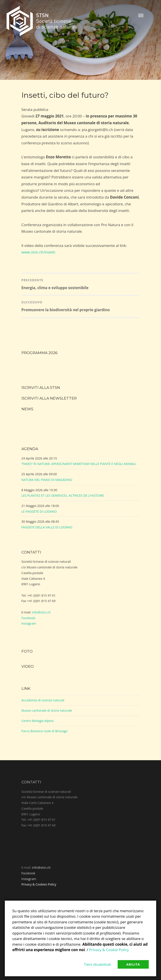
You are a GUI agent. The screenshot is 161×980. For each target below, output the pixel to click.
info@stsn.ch (41, 612)
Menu (141, 15)
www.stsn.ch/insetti (38, 252)
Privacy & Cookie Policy (109, 950)
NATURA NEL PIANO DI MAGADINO (47, 480)
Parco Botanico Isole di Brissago (45, 731)
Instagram (29, 623)
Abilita (133, 964)
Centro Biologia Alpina (38, 721)
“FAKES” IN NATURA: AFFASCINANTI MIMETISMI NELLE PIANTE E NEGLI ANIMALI (79, 464)
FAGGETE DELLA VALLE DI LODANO (47, 527)
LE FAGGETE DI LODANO (39, 511)
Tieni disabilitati (97, 964)
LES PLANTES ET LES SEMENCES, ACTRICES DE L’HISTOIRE (63, 495)
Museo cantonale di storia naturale (47, 710)
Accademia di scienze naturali (43, 700)
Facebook (28, 618)
